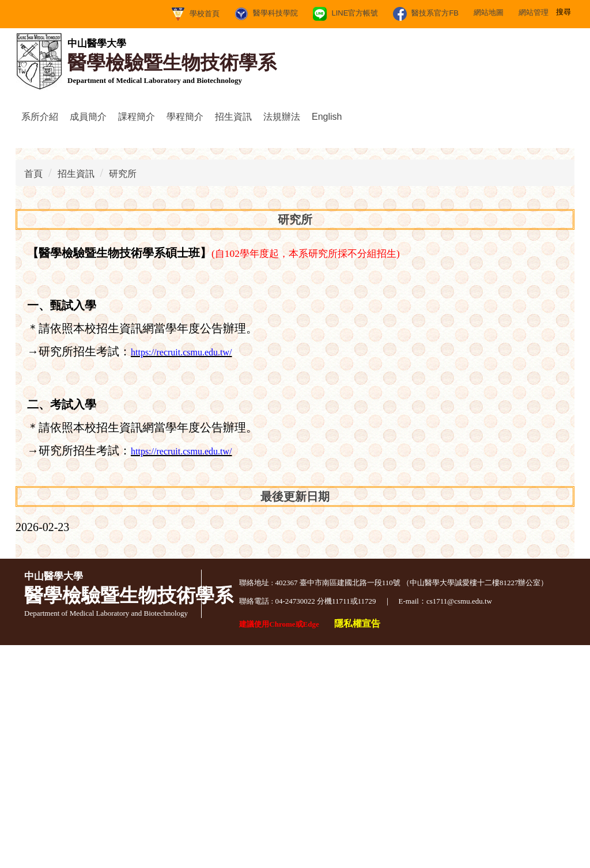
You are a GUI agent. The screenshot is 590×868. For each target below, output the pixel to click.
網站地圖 (376, 12)
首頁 (33, 397)
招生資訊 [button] (233, 117)
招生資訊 (76, 397)
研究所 (123, 397)
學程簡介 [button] (185, 117)
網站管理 (421, 12)
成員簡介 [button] (88, 117)
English (327, 117)
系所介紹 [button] (40, 117)
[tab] (264, 347)
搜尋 (565, 11)
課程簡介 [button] (137, 117)
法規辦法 (282, 117)
